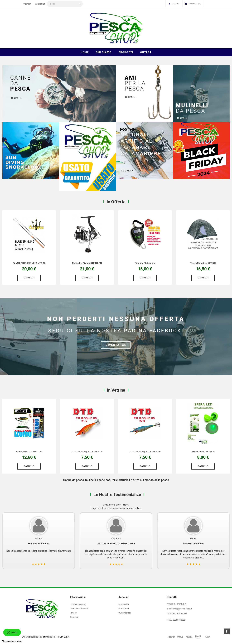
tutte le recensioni (106, 508)
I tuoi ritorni (124, 609)
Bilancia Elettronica (203, 263)
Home (85, 52)
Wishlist (27, 4)
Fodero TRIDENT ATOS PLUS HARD (29, 452)
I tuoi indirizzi (125, 613)
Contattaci (40, 4)
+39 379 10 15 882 (179, 614)
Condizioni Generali (79, 609)
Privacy (73, 613)
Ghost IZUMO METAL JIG (87, 452)
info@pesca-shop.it (183, 609)
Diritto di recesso (78, 604)
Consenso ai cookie (12, 642)
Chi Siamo (104, 52)
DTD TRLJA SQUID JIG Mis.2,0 (203, 452)
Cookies (74, 617)
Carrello (29, 278)
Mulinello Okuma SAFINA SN (145, 263)
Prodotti (126, 52)
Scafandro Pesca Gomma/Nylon (29, 263)
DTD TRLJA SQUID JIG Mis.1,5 (145, 452)
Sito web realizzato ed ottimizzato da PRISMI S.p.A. (46, 637)
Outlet (146, 52)
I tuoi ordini (124, 604)
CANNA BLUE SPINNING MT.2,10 (87, 263)
